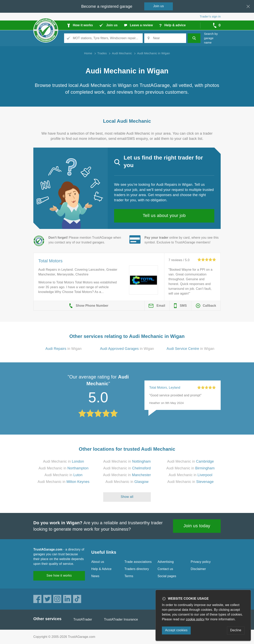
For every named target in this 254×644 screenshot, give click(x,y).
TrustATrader (83, 619)
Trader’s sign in (210, 16)
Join (159, 6)
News (95, 576)
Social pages (167, 576)
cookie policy (195, 619)
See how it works (59, 575)
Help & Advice (101, 569)
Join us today (197, 526)
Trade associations (138, 562)
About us (98, 562)
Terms (129, 576)
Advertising (166, 562)
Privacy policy (201, 562)
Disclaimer (198, 569)
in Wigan (63, 349)
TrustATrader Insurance (121, 619)
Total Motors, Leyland (165, 388)
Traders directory (137, 569)
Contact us (165, 569)
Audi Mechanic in (64, 461)
